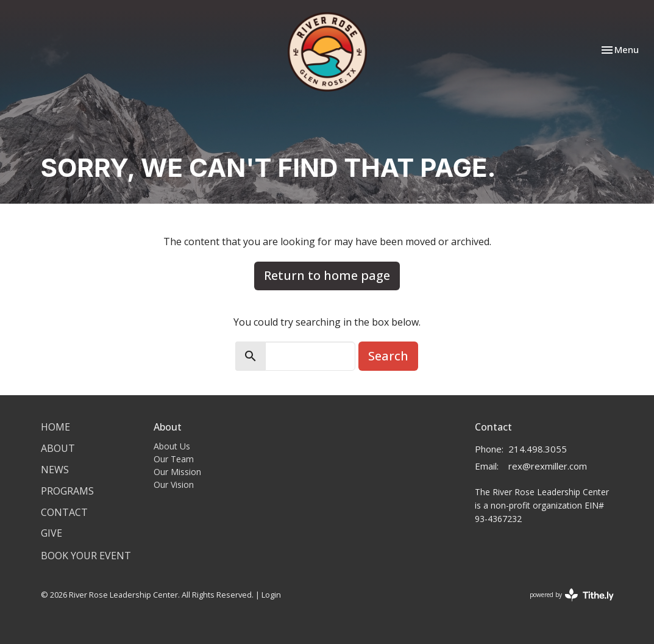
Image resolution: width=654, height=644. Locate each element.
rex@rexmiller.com (548, 466)
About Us (172, 446)
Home (55, 427)
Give (52, 533)
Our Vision (174, 485)
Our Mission (177, 472)
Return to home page (327, 275)
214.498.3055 (538, 449)
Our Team (174, 459)
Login (271, 595)
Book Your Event (86, 556)
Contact (64, 512)
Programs (67, 491)
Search (388, 356)
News (55, 470)
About (58, 448)
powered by (572, 595)
